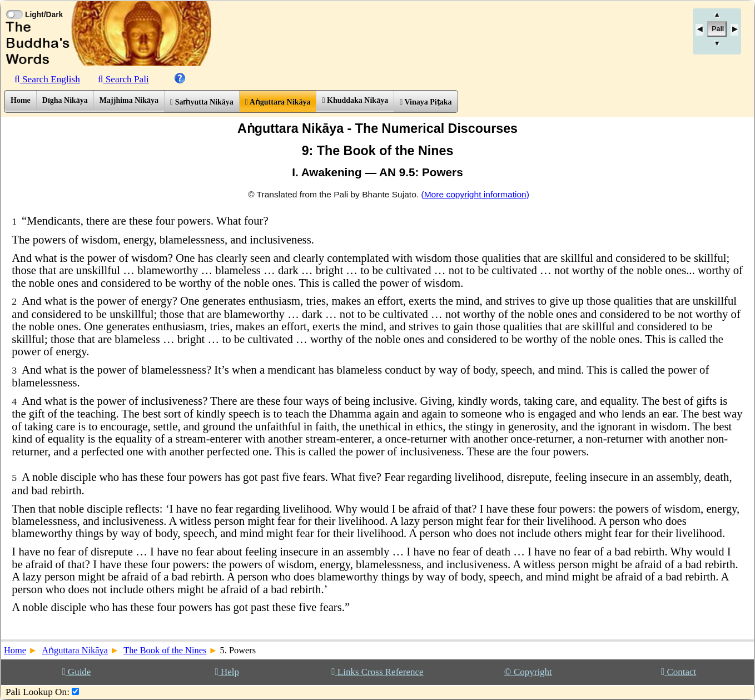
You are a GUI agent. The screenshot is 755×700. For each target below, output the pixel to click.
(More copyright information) (475, 194)
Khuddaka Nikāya (355, 100)
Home (21, 100)
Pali (718, 29)
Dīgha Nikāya (65, 100)
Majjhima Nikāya (129, 100)
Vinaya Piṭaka (426, 102)
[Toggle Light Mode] (14, 4)
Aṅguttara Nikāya (278, 102)
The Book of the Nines (165, 650)
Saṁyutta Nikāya (202, 102)
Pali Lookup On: (38, 692)
